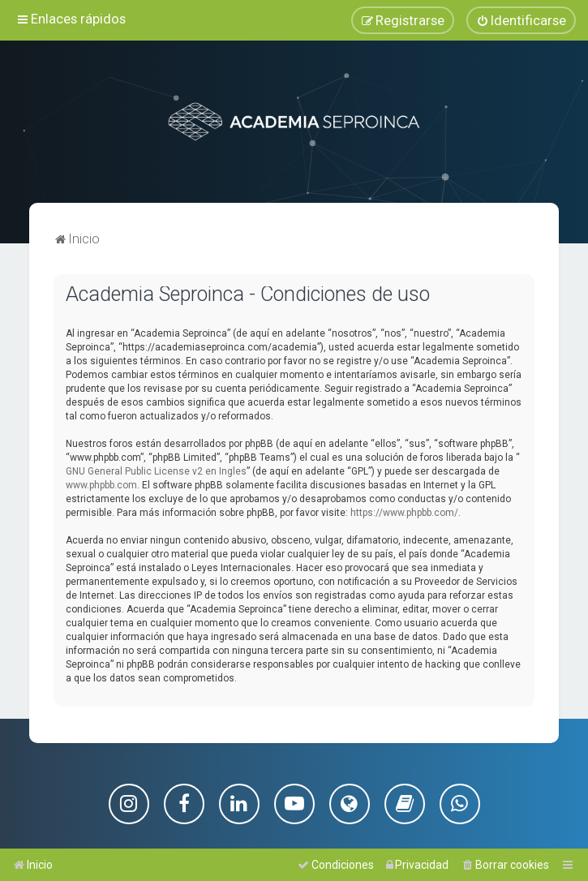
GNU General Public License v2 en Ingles (156, 471)
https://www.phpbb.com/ (404, 512)
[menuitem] (521, 20)
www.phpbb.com (101, 484)
